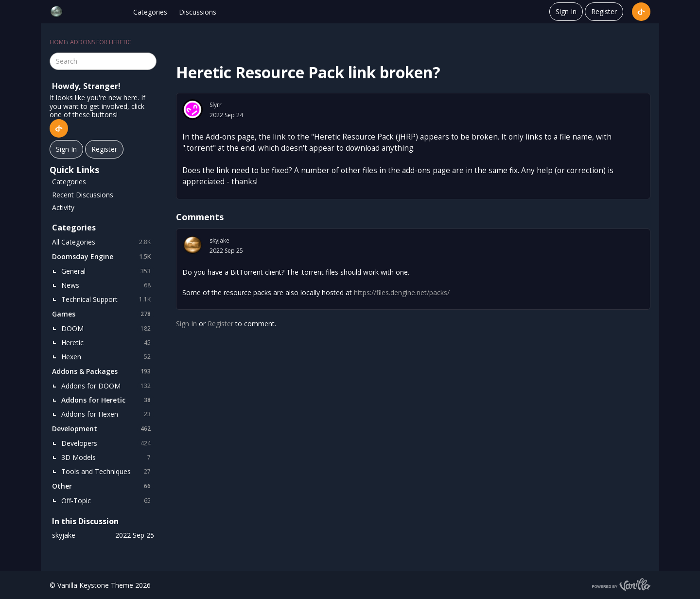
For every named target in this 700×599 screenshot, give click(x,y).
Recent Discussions (83, 195)
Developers (108, 443)
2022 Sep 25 (226, 251)
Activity (63, 207)
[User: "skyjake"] (192, 245)
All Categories (103, 242)
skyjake (219, 240)
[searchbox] (103, 61)
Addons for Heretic (108, 400)
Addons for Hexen (108, 414)
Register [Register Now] (104, 149)
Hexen (108, 357)
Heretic (108, 343)
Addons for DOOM (108, 386)
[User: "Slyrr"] (192, 109)
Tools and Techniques (108, 472)
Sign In (566, 11)
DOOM (108, 329)
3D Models (108, 458)
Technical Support (108, 299)
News (108, 285)
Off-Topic (108, 501)
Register (604, 11)
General (108, 271)
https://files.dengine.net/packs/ (402, 292)
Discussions (198, 12)
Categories (150, 12)
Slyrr (216, 105)
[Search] (148, 61)
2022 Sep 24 (226, 115)
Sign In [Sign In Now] (66, 149)
